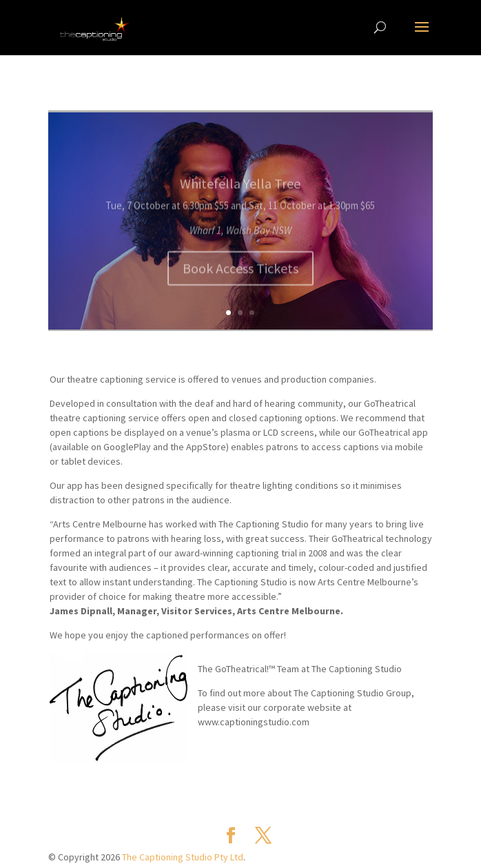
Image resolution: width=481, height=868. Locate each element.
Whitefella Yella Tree (240, 189)
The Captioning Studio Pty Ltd (183, 857)
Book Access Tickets (240, 274)
